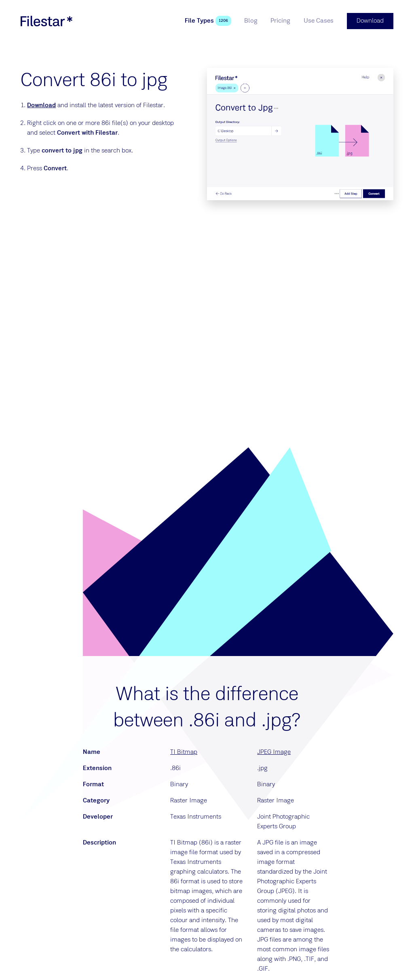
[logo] (46, 21)
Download (41, 106)
